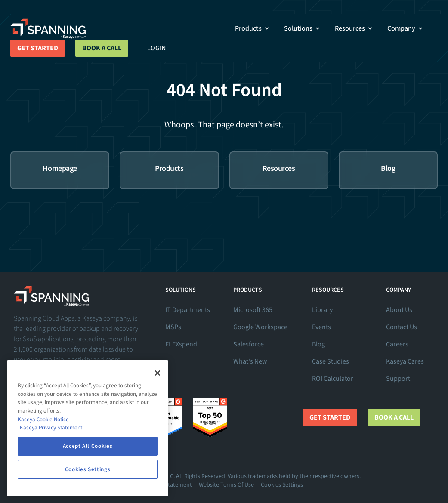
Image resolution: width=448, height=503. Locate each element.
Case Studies (331, 361)
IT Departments (188, 310)
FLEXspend (181, 344)
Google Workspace (260, 327)
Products (253, 28)
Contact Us (402, 327)
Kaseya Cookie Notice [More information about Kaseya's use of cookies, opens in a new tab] (43, 420)
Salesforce (249, 344)
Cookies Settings (282, 485)
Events (321, 327)
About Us (399, 310)
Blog (318, 344)
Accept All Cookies (88, 446)
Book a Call (102, 48)
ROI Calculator (333, 379)
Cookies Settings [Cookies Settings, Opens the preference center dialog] (88, 469)
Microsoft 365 (253, 310)
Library (322, 310)
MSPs (173, 327)
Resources (354, 28)
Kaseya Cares (405, 361)
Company (406, 28)
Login (156, 48)
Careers (397, 344)
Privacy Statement (168, 485)
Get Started (38, 48)
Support (398, 379)
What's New (250, 361)
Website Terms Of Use (226, 485)
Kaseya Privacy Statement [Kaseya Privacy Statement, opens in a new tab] (51, 428)
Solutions (303, 28)
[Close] (158, 373)
